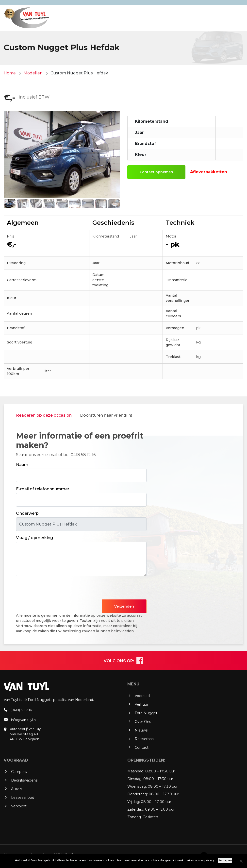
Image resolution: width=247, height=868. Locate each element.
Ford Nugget (146, 713)
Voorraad (142, 696)
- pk (173, 244)
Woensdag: (137, 786)
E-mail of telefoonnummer (43, 489)
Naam (22, 465)
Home (10, 73)
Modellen (33, 73)
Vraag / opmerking (34, 538)
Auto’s (16, 789)
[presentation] (53, 590)
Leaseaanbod (23, 798)
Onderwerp (27, 513)
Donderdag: (138, 794)
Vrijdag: (134, 802)
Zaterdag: (136, 809)
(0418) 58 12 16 (21, 710)
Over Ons (143, 722)
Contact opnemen (156, 172)
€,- (9, 97)
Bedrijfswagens (24, 780)
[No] (241, 861)
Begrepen (225, 860)
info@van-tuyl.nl (24, 720)
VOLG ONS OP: (119, 661)
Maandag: (136, 771)
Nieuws (141, 730)
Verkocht (19, 806)
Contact (142, 748)
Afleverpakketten (209, 172)
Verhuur (141, 704)
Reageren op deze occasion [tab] (44, 415)
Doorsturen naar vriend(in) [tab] (106, 415)
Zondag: (134, 817)
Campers (19, 772)
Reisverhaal (145, 739)
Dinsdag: (135, 779)
